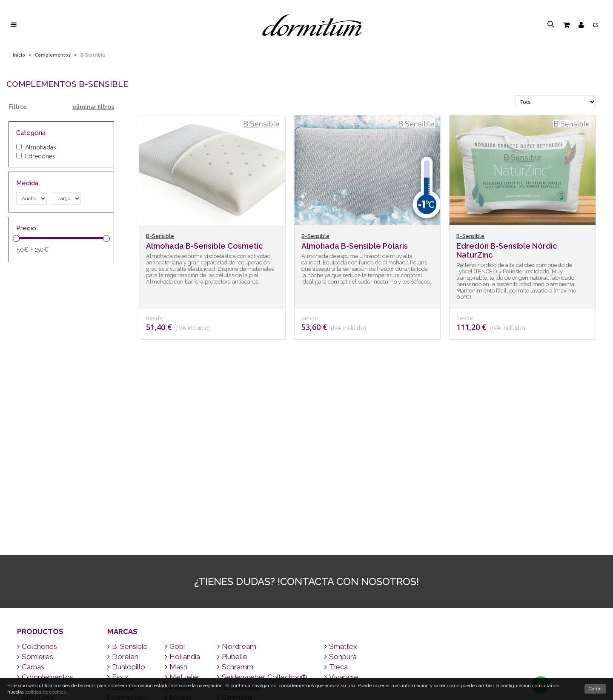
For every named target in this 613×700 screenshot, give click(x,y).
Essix (118, 514)
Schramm (235, 503)
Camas (31, 503)
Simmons (235, 534)
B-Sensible (127, 483)
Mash (176, 503)
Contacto (306, 618)
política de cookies (45, 692)
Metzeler (182, 514)
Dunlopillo (126, 503)
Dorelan (123, 493)
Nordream (237, 483)
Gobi (175, 483)
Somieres (35, 493)
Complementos (53, 55)
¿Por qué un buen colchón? (307, 661)
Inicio (19, 55)
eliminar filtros (93, 107)
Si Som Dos (239, 524)
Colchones (37, 483)
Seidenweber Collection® (262, 514)
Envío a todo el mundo (306, 607)
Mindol (178, 524)
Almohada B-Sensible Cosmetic (204, 246)
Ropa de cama (43, 524)
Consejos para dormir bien (306, 639)
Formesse (126, 534)
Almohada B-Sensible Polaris (355, 246)
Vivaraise (341, 514)
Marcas (122, 468)
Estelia (120, 524)
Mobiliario (36, 534)
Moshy (178, 534)
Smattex (341, 483)
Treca (336, 503)
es (596, 25)
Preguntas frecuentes (306, 650)
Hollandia (182, 493)
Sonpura (341, 493)
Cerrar (595, 689)
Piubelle (232, 493)
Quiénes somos (307, 672)
